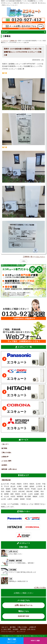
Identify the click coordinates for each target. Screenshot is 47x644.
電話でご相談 (12, 641)
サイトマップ (21, 631)
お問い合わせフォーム (24, 605)
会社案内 (4, 465)
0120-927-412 (23, 616)
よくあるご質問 (6, 461)
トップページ (5, 41)
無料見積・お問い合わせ (9, 469)
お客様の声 (5, 457)
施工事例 (4, 448)
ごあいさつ (5, 444)
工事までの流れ (6, 453)
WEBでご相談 (35, 641)
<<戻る (23, 261)
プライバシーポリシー (8, 631)
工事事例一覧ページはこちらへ (34, 257)
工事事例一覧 (13, 41)
